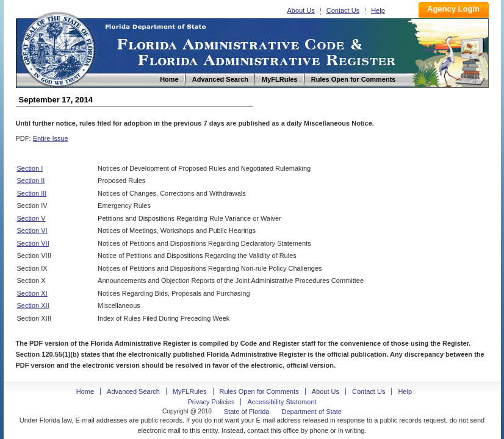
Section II (31, 180)
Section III (32, 193)
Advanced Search (133, 391)
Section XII (33, 305)
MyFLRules (190, 391)
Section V (31, 218)
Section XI (32, 293)
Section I (30, 168)
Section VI (32, 230)
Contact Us (343, 10)
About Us (301, 10)
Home (57, 48)
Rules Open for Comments (259, 391)
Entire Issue (51, 138)
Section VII (33, 243)
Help (378, 10)
